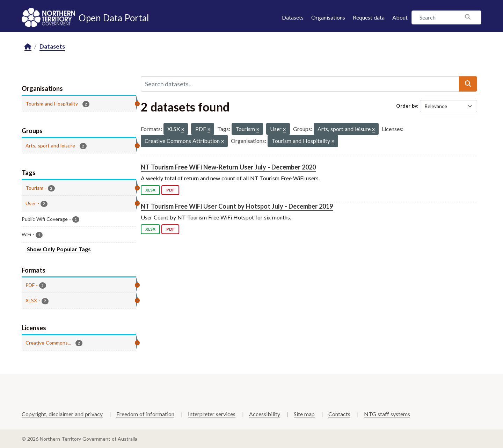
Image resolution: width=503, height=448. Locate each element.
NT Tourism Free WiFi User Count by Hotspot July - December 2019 (237, 206)
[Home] (28, 47)
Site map (304, 414)
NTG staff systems (387, 414)
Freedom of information (145, 414)
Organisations (328, 17)
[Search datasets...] (300, 84)
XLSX (150, 190)
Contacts (339, 414)
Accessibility (265, 414)
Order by (407, 106)
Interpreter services (212, 414)
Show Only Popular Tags (59, 249)
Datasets (293, 17)
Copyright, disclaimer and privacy (62, 414)
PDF (170, 190)
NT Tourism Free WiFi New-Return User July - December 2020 (228, 167)
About (400, 17)
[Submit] (468, 84)
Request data (369, 17)
